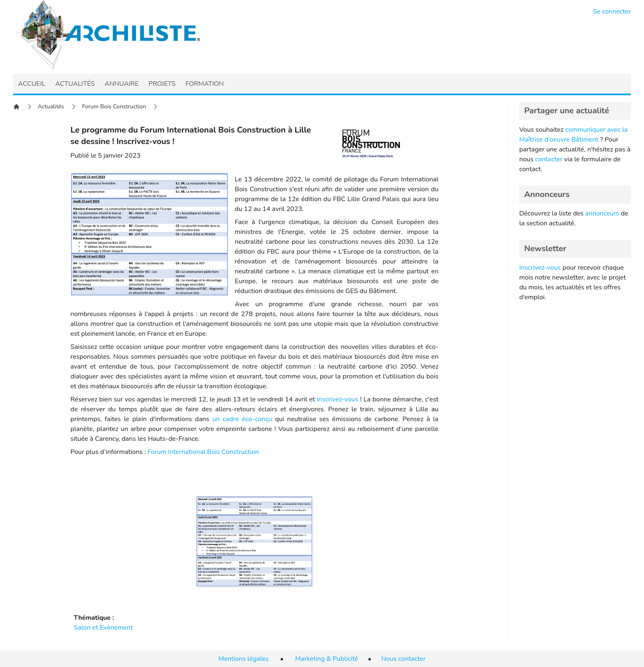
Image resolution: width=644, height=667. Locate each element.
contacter (549, 159)
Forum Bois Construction (114, 107)
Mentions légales (244, 659)
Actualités (51, 107)
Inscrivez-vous (540, 268)
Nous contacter (403, 659)
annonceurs (602, 213)
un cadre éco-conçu (242, 419)
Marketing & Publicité (327, 659)
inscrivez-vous (337, 399)
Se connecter (612, 11)
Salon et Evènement (103, 628)
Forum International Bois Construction (203, 452)
